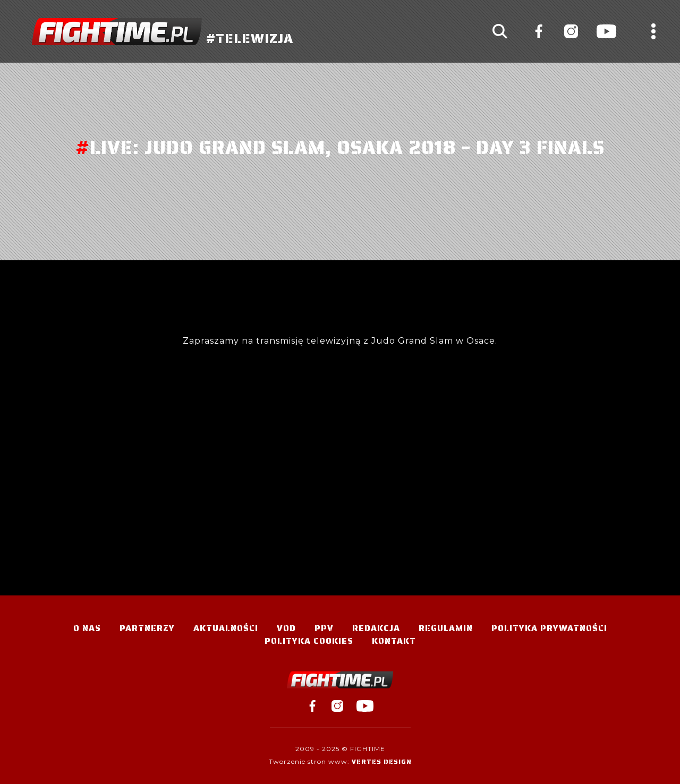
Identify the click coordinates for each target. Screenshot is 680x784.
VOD (286, 628)
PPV (324, 628)
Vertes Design (382, 761)
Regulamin (446, 628)
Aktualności (226, 628)
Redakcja (376, 628)
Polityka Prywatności (549, 628)
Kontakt (394, 641)
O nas (87, 628)
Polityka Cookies (309, 641)
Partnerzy (147, 628)
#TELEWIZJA (163, 32)
